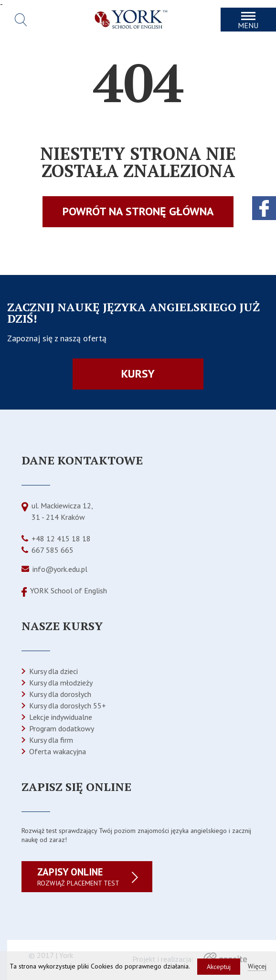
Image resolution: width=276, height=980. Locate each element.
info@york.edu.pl (60, 569)
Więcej (257, 966)
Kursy (138, 374)
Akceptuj (219, 967)
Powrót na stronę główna (138, 211)
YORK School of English (69, 590)
